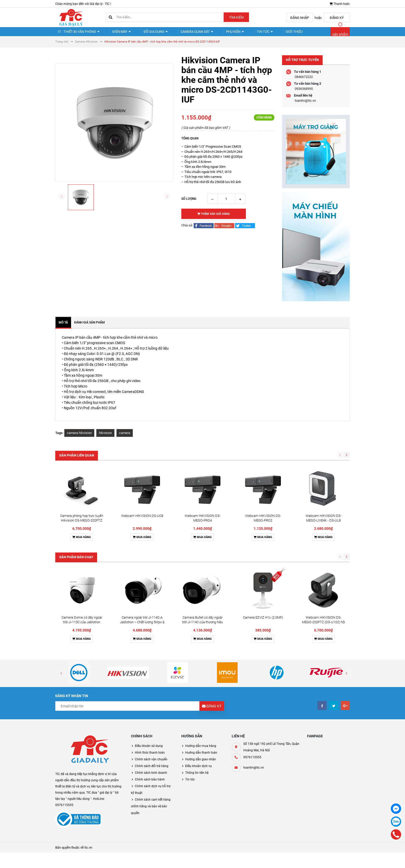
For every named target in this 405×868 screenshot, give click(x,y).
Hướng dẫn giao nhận (201, 764)
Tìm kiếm (236, 17)
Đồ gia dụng (147, 34)
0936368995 (304, 93)
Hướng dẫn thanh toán (201, 757)
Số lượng (189, 203)
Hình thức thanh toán (150, 757)
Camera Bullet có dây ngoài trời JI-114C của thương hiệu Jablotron (202, 626)
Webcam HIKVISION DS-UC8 (142, 520)
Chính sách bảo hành (150, 784)
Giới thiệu (272, 34)
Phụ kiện (220, 34)
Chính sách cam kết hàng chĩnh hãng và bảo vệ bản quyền (151, 811)
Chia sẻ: (187, 230)
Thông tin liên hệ (197, 777)
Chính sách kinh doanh (151, 777)
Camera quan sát (185, 34)
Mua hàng (82, 542)
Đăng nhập (300, 18)
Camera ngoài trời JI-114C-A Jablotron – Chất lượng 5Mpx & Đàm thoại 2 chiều (142, 626)
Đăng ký (337, 18)
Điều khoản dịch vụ (198, 770)
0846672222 (304, 81)
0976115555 (252, 762)
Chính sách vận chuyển (151, 764)
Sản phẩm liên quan (77, 460)
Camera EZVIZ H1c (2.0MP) (263, 622)
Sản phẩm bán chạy (76, 561)
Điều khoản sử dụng (149, 750)
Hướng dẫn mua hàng (201, 750)
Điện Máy (116, 34)
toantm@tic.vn (305, 105)
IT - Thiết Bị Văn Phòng (77, 34)
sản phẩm (340, 37)
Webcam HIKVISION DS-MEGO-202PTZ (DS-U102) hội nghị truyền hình (324, 626)
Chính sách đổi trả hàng (152, 770)
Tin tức (246, 34)
